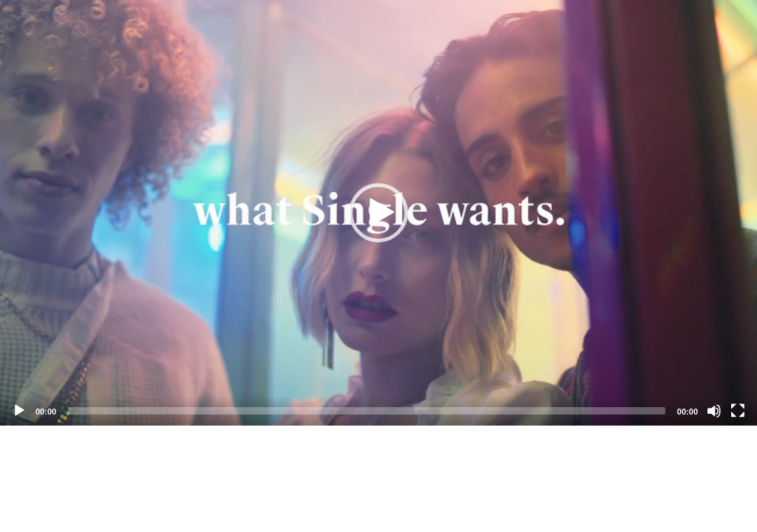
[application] (378, 213)
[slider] (367, 411)
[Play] (19, 411)
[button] (378, 213)
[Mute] (714, 411)
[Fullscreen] (738, 411)
